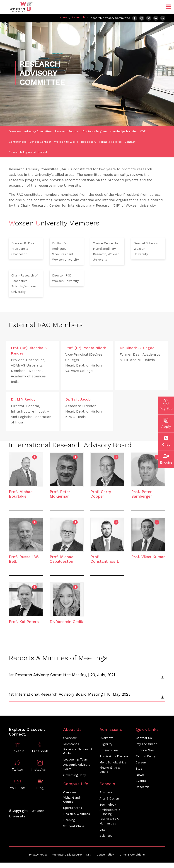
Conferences (18, 142)
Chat (166, 440)
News (140, 775)
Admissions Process (114, 756)
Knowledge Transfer (123, 131)
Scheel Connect (40, 142)
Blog (139, 769)
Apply (166, 422)
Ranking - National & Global (78, 751)
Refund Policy (146, 756)
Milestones (71, 744)
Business (106, 792)
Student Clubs (74, 826)
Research (78, 17)
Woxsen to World (66, 142)
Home (64, 17)
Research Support (67, 131)
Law (102, 830)
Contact (130, 142)
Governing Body (75, 775)
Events (141, 781)
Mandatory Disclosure (67, 855)
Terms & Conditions (132, 855)
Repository (89, 142)
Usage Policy (105, 855)
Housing (69, 820)
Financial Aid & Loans (110, 770)
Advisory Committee (38, 131)
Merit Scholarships (113, 762)
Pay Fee (166, 404)
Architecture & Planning (110, 812)
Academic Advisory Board (77, 767)
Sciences (106, 836)
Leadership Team (76, 759)
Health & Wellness (77, 814)
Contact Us (144, 738)
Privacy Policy (38, 855)
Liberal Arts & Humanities (109, 821)
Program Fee (109, 750)
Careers (141, 762)
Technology (108, 805)
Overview (15, 131)
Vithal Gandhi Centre (73, 800)
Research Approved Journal (28, 152)
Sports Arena (73, 808)
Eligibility (106, 744)
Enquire (166, 458)
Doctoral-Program (95, 131)
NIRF (89, 855)
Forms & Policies (110, 142)
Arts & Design (109, 798)
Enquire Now (145, 750)
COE (143, 131)
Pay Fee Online (146, 744)
